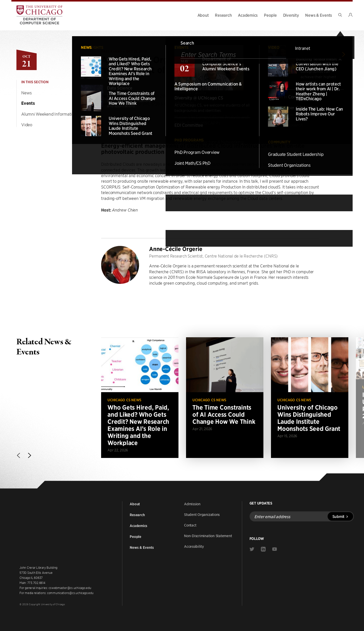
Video (27, 124)
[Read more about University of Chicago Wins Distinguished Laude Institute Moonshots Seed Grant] (310, 398)
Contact (190, 525)
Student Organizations (202, 514)
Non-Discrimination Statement (208, 536)
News (27, 93)
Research (223, 15)
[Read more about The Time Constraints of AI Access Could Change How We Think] (225, 398)
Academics (248, 15)
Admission (192, 504)
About (203, 15)
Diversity (291, 15)
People (270, 15)
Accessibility (194, 546)
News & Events (318, 15)
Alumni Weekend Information (49, 114)
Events (28, 103)
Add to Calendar (122, 120)
